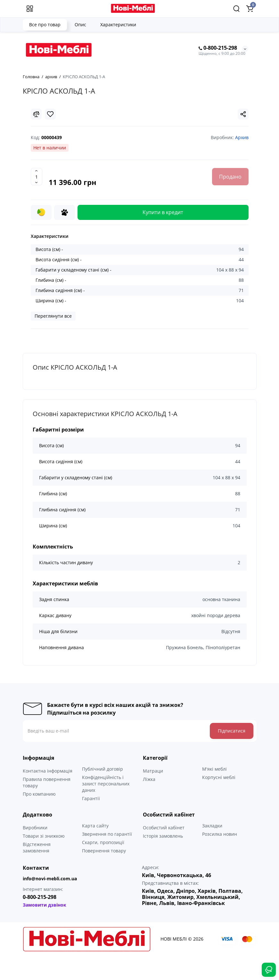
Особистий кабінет (164, 828)
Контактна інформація (48, 771)
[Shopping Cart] (250, 9)
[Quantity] (37, 177)
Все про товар (45, 25)
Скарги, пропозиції (103, 842)
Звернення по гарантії (107, 834)
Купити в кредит (163, 212)
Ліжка (149, 779)
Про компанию (39, 794)
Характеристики (118, 25)
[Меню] (30, 9)
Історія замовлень (163, 836)
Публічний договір (103, 769)
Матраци (153, 771)
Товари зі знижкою (44, 836)
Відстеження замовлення (37, 847)
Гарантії (91, 798)
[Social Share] (243, 114)
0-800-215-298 (218, 48)
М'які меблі (214, 769)
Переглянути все (53, 316)
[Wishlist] (50, 114)
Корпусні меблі (219, 777)
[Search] (236, 9)
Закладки (212, 826)
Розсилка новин (220, 834)
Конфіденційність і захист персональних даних (106, 784)
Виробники (35, 828)
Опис (80, 25)
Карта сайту (95, 826)
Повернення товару (104, 851)
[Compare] (36, 114)
